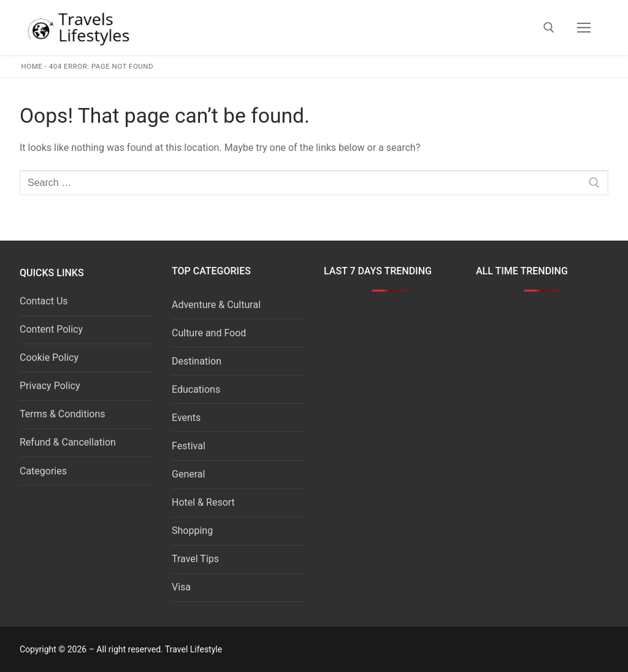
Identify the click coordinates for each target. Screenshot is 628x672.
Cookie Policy (49, 357)
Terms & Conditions (63, 414)
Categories (43, 471)
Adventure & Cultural (216, 305)
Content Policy (51, 329)
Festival (189, 446)
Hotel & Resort (203, 502)
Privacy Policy (50, 386)
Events (186, 418)
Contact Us (44, 301)
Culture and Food (209, 333)
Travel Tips (195, 559)
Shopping (192, 531)
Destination (197, 361)
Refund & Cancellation (68, 442)
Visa (181, 587)
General (188, 474)
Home (32, 66)
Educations (196, 389)
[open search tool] (549, 28)
